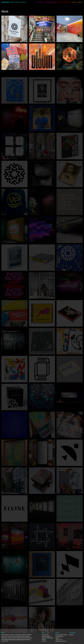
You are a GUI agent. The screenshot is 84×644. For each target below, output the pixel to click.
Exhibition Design (46, 636)
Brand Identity (45, 635)
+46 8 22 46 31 (59, 639)
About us (44, 641)
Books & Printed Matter (47, 638)
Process (44, 639)
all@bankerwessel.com (61, 641)
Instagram (71, 635)
